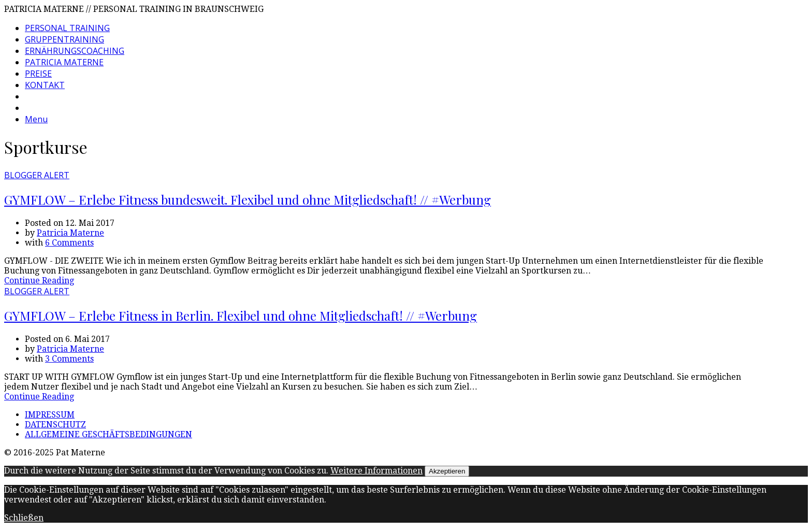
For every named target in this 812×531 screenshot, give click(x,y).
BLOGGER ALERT (37, 175)
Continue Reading (39, 281)
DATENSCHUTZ (55, 425)
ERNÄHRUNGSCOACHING (75, 51)
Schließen (24, 518)
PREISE (38, 74)
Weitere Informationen (376, 471)
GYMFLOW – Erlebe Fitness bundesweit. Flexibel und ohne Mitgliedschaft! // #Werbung (248, 199)
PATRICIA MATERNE (64, 62)
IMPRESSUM (50, 415)
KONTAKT (45, 85)
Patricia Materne (70, 233)
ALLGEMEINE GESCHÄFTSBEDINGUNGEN (108, 434)
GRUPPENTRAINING (64, 39)
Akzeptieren (447, 471)
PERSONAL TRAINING (67, 28)
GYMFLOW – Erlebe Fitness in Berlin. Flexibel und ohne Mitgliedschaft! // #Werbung (241, 315)
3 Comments (69, 359)
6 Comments (69, 243)
